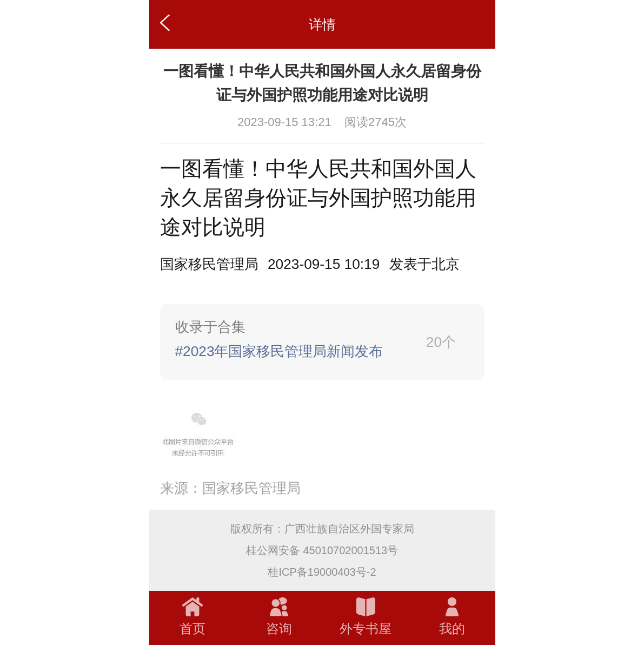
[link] (322, 342)
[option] (424, 264)
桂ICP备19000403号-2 (322, 572)
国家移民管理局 (209, 264)
